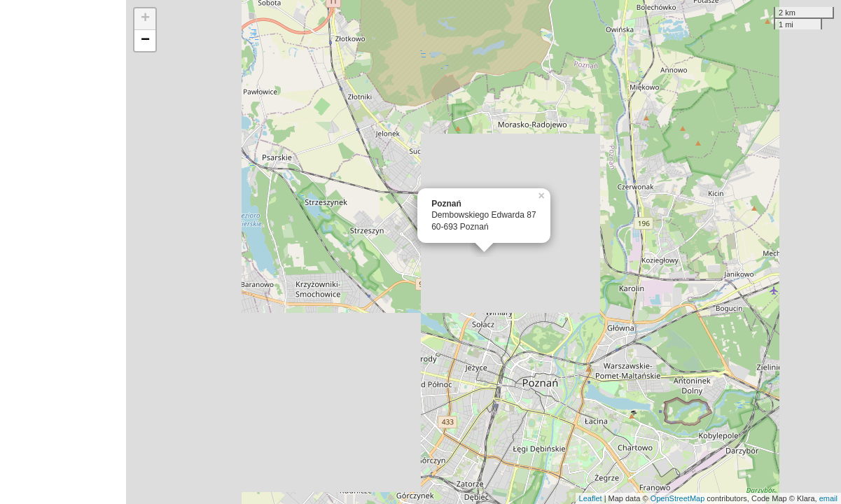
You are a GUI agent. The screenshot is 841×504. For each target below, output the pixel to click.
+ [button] (145, 19)
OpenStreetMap (678, 498)
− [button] (145, 41)
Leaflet (591, 498)
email (828, 498)
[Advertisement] (63, 252)
